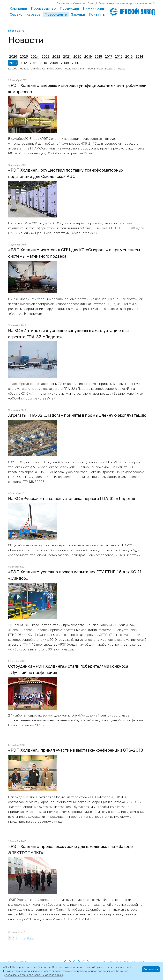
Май (83, 68)
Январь (121, 68)
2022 (56, 56)
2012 (23, 63)
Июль (68, 68)
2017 (108, 56)
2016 (119, 56)
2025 (24, 56)
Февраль (110, 68)
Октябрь (36, 68)
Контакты (97, 14)
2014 (139, 56)
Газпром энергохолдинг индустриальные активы (126, 3)
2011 (33, 63)
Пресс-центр (56, 14)
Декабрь (13, 68)
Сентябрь (48, 68)
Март (100, 68)
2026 (13, 56)
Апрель (91, 68)
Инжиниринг (94, 8)
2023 (46, 56)
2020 (77, 56)
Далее (31, 938)
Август (59, 68)
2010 (43, 63)
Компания (18, 8)
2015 (129, 56)
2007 (76, 63)
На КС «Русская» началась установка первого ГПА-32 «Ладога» (72, 499)
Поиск (91, 3)
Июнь (76, 68)
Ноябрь (25, 68)
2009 (54, 63)
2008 (65, 63)
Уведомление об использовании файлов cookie (34, 975)
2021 (67, 56)
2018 (98, 56)
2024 (35, 56)
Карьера (33, 14)
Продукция (69, 8)
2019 (88, 56)
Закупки (78, 14)
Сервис (16, 14)
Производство (43, 8)
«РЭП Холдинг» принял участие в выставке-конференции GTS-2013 (76, 750)
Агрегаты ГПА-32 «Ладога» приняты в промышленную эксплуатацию (77, 415)
